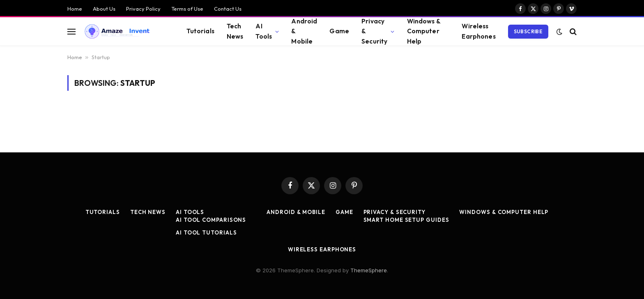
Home (75, 9)
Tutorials (200, 31)
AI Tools (264, 31)
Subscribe (528, 31)
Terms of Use (187, 9)
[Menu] (71, 31)
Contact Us (228, 9)
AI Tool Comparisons (211, 220)
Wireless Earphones (478, 31)
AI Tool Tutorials (206, 232)
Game (339, 31)
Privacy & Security (374, 31)
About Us (104, 9)
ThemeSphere (369, 270)
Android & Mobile (304, 31)
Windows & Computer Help (424, 31)
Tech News (235, 31)
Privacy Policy (143, 9)
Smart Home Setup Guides (406, 220)
